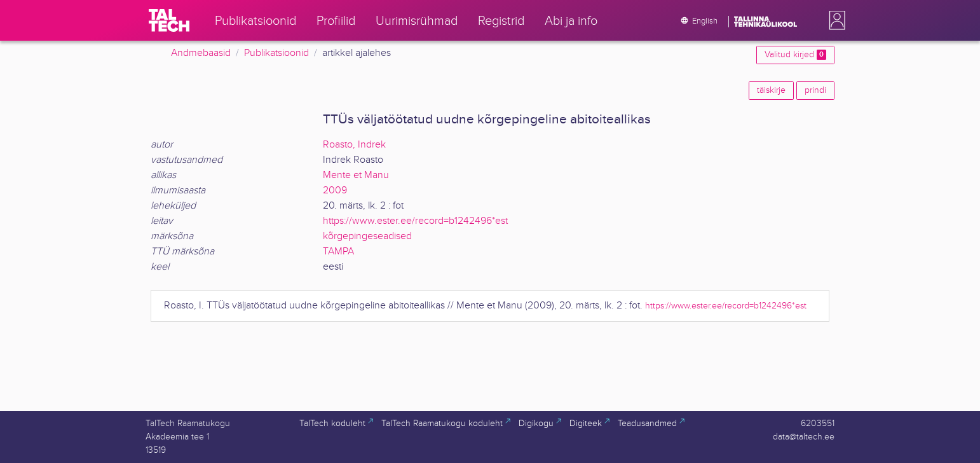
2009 (335, 190)
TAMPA (338, 252)
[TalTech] (169, 20)
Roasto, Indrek (354, 145)
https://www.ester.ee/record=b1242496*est (415, 221)
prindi (815, 90)
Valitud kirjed (795, 55)
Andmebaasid (201, 53)
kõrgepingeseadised (367, 236)
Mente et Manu (356, 175)
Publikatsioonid (276, 53)
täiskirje (771, 90)
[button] (834, 20)
